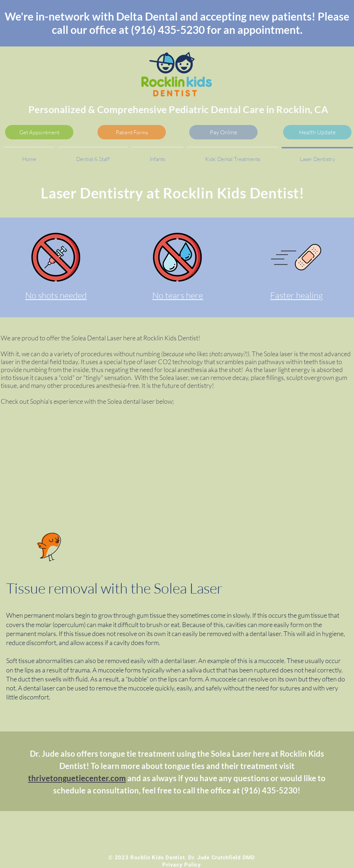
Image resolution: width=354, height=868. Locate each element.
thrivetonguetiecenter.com (77, 778)
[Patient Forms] (132, 132)
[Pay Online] (223, 132)
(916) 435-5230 (168, 30)
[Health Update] (317, 132)
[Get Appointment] (39, 132)
